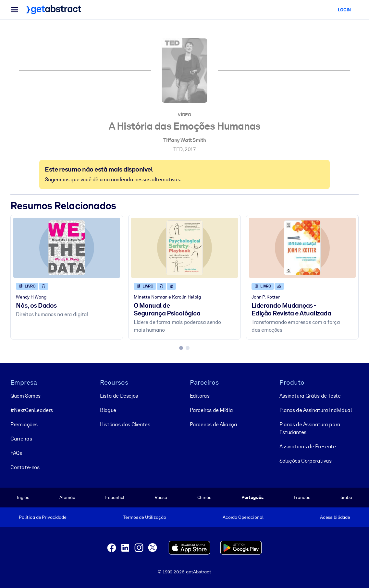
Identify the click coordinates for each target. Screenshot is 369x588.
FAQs (16, 453)
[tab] (181, 348)
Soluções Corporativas (306, 461)
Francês (302, 497)
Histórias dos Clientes (125, 424)
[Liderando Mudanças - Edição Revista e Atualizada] (302, 248)
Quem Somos (25, 396)
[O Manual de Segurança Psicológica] (184, 248)
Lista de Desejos (119, 396)
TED (178, 149)
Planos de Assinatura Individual (316, 410)
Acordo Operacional (243, 517)
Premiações (24, 424)
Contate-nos (25, 467)
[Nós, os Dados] (67, 248)
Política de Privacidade (43, 517)
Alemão (67, 497)
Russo (161, 497)
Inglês (23, 497)
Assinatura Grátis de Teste (310, 396)
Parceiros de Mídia (211, 410)
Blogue (108, 410)
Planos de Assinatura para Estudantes (310, 428)
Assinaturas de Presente (308, 447)
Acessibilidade (335, 517)
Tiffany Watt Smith (185, 140)
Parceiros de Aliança (214, 424)
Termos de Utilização (144, 517)
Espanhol (115, 497)
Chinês (204, 497)
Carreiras (21, 439)
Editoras (200, 396)
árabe (346, 497)
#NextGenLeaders (32, 410)
